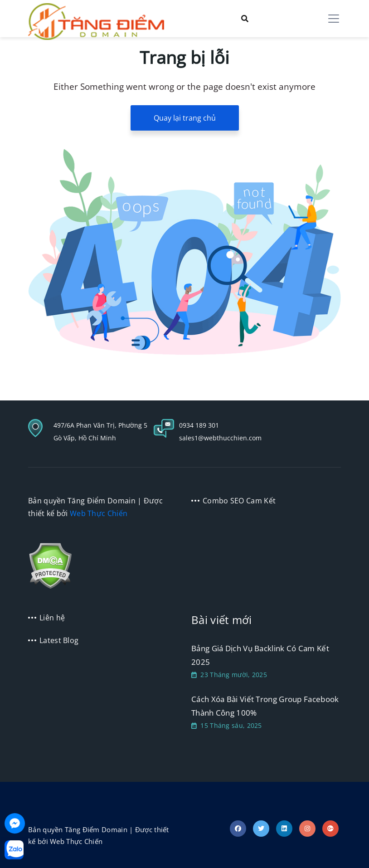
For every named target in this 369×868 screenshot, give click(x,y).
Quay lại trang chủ (185, 118)
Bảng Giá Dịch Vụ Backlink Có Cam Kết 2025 (260, 655)
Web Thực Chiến (99, 513)
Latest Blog (59, 640)
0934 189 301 (199, 425)
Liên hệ (52, 618)
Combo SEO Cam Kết (239, 501)
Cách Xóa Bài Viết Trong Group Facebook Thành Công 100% (265, 706)
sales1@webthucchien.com (220, 438)
